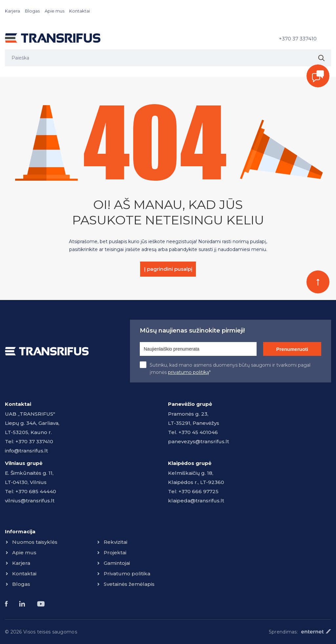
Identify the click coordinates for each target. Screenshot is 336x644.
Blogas (32, 11)
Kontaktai (80, 11)
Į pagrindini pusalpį (168, 269)
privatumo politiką (189, 372)
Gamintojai (117, 563)
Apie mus (54, 11)
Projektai (115, 552)
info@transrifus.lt (26, 451)
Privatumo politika (127, 574)
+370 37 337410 (298, 39)
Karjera (12, 11)
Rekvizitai (115, 542)
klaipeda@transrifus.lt (196, 501)
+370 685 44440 (36, 491)
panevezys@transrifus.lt (199, 441)
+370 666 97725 (199, 491)
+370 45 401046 (198, 432)
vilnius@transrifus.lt (30, 501)
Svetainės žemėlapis (129, 584)
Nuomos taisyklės (35, 542)
